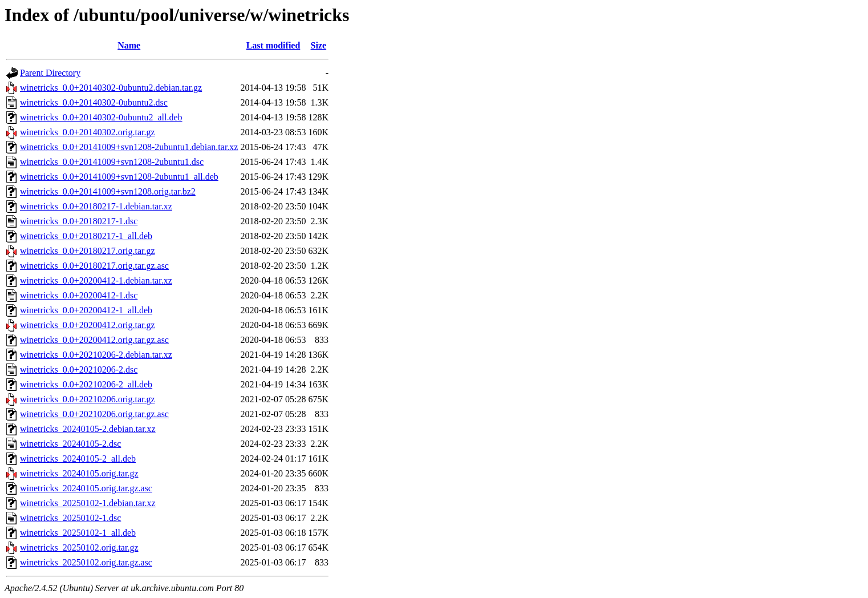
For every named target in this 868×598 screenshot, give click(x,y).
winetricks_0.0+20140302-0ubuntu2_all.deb (101, 117)
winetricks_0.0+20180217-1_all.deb (86, 236)
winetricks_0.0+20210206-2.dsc (79, 369)
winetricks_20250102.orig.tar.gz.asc (86, 562)
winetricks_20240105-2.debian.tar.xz (88, 429)
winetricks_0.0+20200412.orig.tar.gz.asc (94, 340)
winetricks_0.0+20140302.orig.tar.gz (88, 132)
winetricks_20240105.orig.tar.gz (79, 473)
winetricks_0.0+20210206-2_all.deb (86, 384)
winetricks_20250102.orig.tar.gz (79, 548)
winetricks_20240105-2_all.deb (78, 458)
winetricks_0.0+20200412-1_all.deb (86, 310)
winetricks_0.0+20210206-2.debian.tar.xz (96, 355)
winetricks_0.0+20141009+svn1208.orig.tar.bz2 (108, 191)
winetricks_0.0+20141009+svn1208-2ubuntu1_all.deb (119, 177)
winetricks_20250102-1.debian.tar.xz (88, 503)
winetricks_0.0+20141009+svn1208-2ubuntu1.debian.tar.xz (129, 147)
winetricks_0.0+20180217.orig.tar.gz (88, 251)
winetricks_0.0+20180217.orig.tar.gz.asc (94, 266)
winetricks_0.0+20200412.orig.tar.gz (88, 325)
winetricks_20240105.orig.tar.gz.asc (86, 488)
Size (319, 45)
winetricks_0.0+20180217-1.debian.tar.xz (96, 206)
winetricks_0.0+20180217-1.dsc (79, 221)
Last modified (273, 45)
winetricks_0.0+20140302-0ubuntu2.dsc (94, 102)
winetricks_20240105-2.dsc (70, 444)
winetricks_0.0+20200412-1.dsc (79, 295)
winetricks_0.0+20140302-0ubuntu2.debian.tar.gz (111, 88)
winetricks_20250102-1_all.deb (78, 533)
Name (129, 45)
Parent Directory (50, 73)
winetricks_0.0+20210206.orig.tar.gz (88, 399)
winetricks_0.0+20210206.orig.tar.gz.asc (94, 414)
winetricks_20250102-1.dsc (70, 518)
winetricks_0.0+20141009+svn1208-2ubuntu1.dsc (112, 162)
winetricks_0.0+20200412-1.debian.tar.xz (96, 280)
